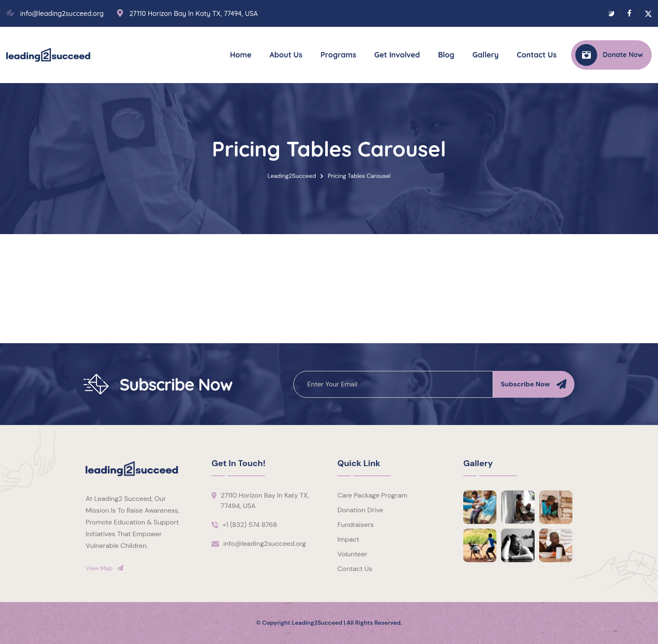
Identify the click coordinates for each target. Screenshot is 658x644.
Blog (446, 55)
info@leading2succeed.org (62, 14)
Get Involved (397, 55)
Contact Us (537, 55)
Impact (348, 539)
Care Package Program (372, 495)
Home (241, 55)
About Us (286, 55)
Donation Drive (360, 510)
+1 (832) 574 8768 (250, 525)
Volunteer (352, 554)
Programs (338, 55)
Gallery (486, 55)
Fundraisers (355, 525)
